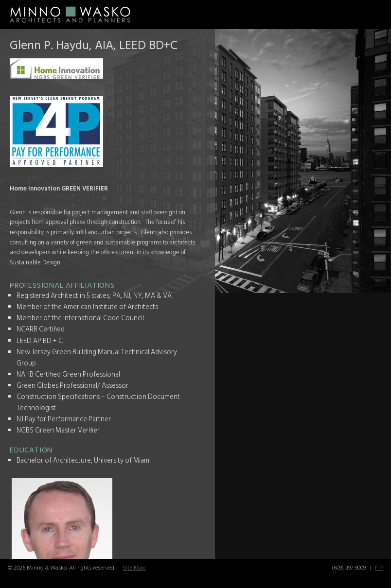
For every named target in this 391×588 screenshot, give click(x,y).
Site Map (134, 568)
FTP (379, 568)
